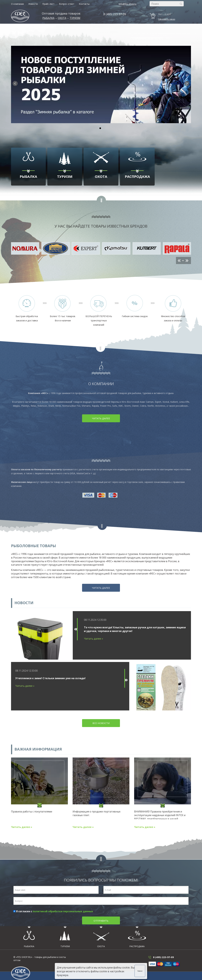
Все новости (101, 723)
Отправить (101, 921)
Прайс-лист (48, 4)
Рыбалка (48, 18)
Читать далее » (94, 639)
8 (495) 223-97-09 (115, 14)
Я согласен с (53, 911)
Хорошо (140, 971)
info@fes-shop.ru (128, 4)
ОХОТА (62, 18)
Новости (33, 4)
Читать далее (101, 418)
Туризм (75, 18)
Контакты (84, 4)
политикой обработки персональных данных (63, 911)
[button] (187, 84)
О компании (17, 4)
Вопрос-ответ (67, 4)
